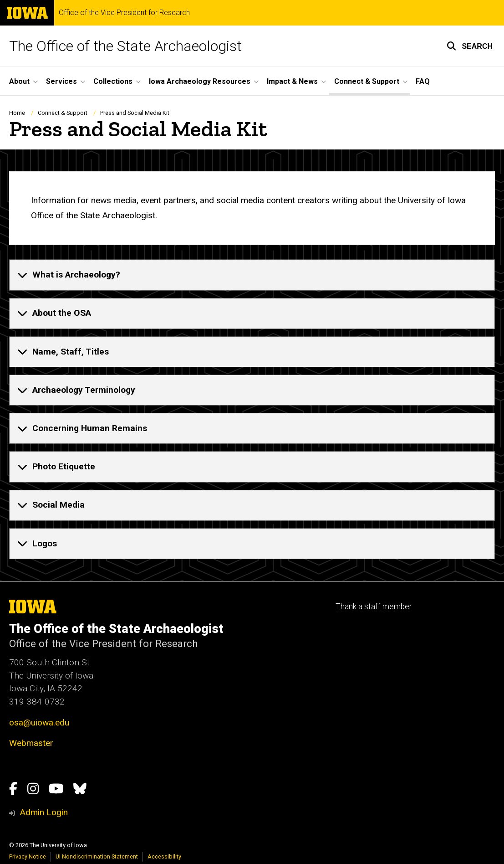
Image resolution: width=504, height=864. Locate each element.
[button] (470, 46)
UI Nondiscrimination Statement (97, 856)
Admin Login (44, 812)
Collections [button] (113, 81)
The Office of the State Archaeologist (125, 46)
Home (17, 113)
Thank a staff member (374, 607)
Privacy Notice (28, 856)
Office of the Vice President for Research (124, 13)
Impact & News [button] (292, 81)
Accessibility (164, 856)
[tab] (252, 275)
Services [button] (61, 81)
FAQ (423, 81)
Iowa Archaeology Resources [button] (200, 81)
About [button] (19, 81)
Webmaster (31, 743)
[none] (252, 275)
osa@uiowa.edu (39, 723)
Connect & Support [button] (367, 81)
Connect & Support (63, 113)
